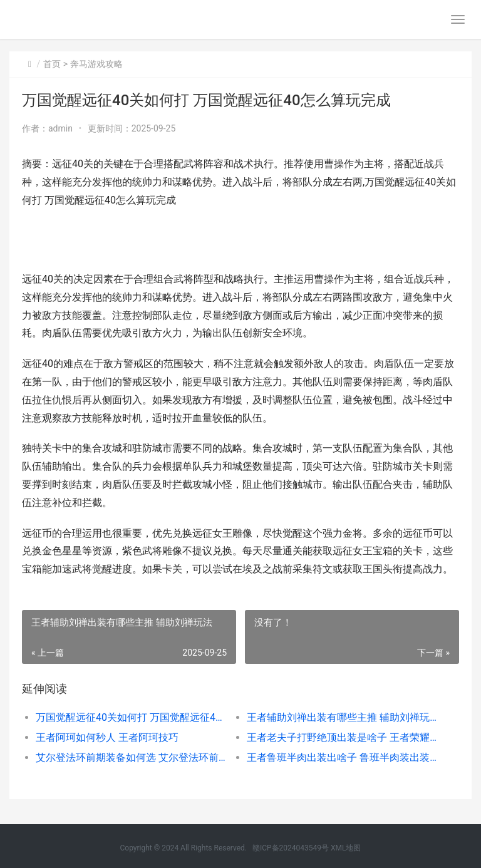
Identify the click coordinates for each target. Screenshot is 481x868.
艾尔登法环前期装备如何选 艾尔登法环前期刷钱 (131, 757)
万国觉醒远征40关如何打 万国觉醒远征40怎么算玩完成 (131, 717)
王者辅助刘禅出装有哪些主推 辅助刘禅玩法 (342, 717)
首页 (52, 64)
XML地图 (346, 848)
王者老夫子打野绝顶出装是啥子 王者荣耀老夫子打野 (342, 737)
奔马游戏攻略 (96, 64)
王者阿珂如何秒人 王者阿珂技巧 (107, 737)
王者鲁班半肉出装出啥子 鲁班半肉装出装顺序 (342, 757)
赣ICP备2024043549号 (291, 848)
